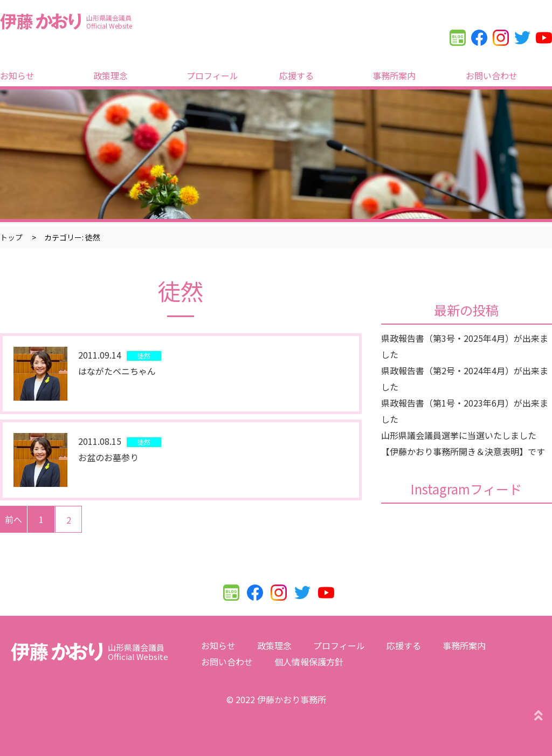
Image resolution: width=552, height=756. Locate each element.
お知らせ (17, 75)
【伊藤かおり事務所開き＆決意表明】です (463, 451)
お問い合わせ (492, 75)
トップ (11, 237)
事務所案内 (394, 75)
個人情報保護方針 (309, 662)
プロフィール (212, 75)
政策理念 (111, 75)
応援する (296, 75)
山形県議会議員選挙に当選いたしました (459, 435)
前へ (13, 519)
